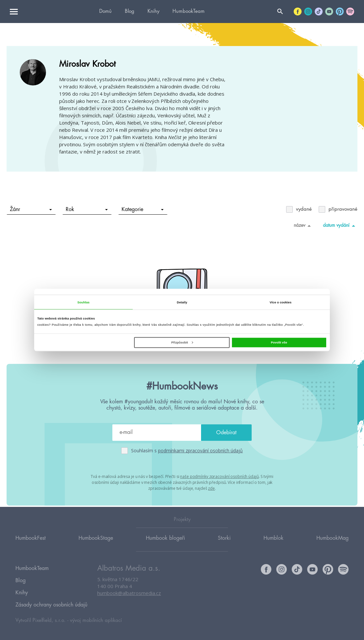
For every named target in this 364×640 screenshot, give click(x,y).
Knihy (153, 11)
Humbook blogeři (165, 547)
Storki (224, 547)
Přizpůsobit (182, 342)
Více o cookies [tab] (281, 302)
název (303, 225)
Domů (105, 11)
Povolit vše (279, 342)
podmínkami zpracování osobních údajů (200, 450)
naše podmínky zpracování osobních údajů (219, 476)
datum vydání (340, 225)
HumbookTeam (189, 11)
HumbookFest (31, 547)
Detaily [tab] (182, 302)
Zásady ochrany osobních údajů (51, 605)
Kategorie (143, 209)
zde (211, 487)
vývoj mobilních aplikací (96, 619)
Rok (87, 209)
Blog (130, 11)
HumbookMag (332, 547)
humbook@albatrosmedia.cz (129, 602)
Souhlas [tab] (83, 302)
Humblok (273, 547)
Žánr (31, 209)
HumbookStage (96, 547)
